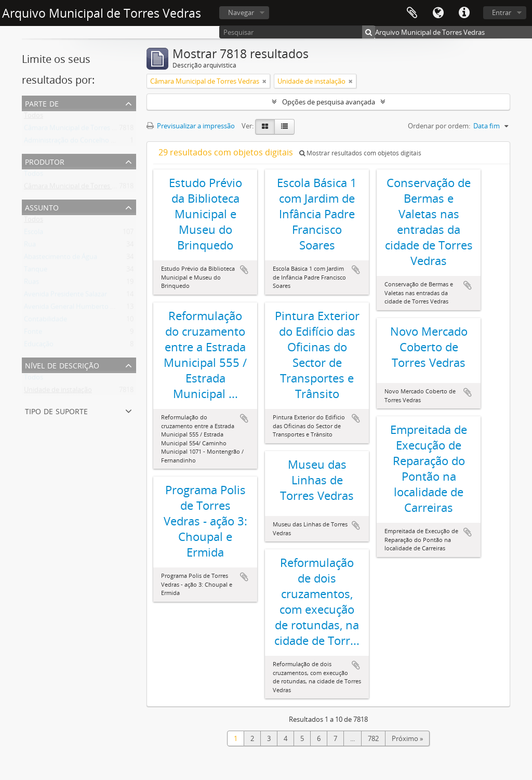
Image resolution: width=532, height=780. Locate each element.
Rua (30, 246)
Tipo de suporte (56, 410)
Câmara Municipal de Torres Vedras (78, 130)
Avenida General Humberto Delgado (80, 309)
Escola (34, 234)
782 (373, 738)
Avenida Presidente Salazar (65, 296)
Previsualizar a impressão (191, 126)
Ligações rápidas (464, 13)
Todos (34, 117)
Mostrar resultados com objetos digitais (360, 153)
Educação (39, 346)
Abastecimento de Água (61, 259)
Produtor (45, 161)
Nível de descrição (62, 365)
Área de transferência (412, 13)
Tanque (36, 271)
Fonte (33, 334)
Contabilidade (45, 321)
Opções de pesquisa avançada (329, 102)
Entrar (502, 12)
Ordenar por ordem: (439, 126)
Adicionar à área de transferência (244, 270)
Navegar (241, 12)
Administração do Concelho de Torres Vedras (93, 142)
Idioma (438, 13)
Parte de (42, 103)
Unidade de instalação (58, 392)
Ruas (31, 284)
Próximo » (407, 738)
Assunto (42, 207)
